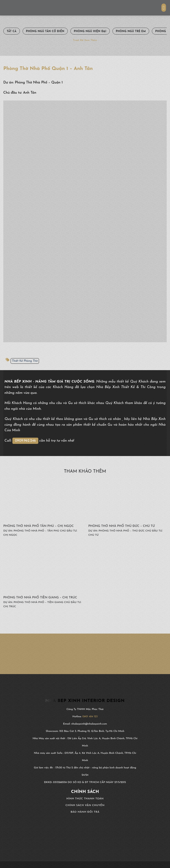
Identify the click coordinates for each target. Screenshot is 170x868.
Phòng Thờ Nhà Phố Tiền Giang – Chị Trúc (40, 598)
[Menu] (164, 8)
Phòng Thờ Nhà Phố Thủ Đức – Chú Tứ (122, 526)
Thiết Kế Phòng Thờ (25, 361)
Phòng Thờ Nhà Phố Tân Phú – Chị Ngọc (39, 526)
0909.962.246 (25, 441)
